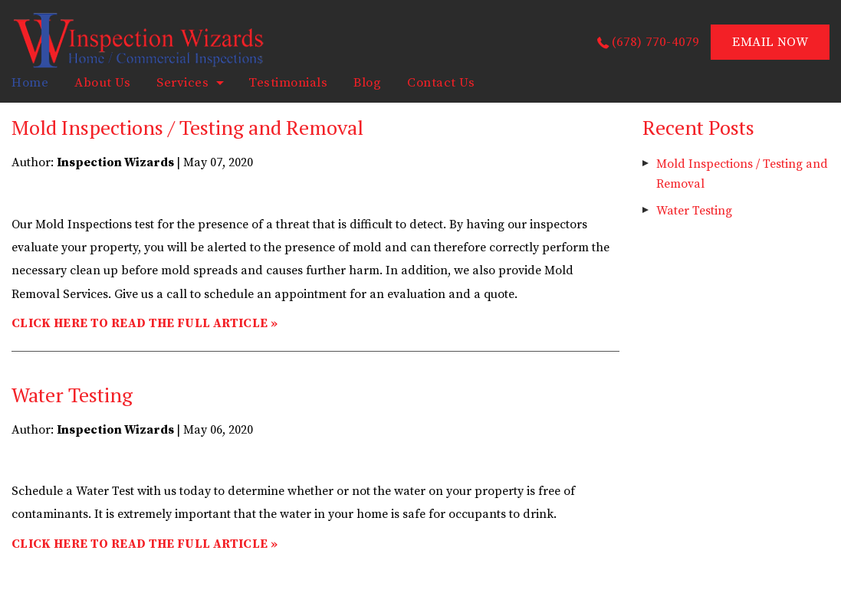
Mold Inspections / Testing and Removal (187, 127)
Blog (367, 83)
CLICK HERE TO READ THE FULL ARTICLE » (145, 323)
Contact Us (441, 83)
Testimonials (288, 83)
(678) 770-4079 (656, 42)
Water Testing (72, 395)
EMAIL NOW (770, 42)
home (30, 83)
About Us (102, 83)
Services (182, 83)
